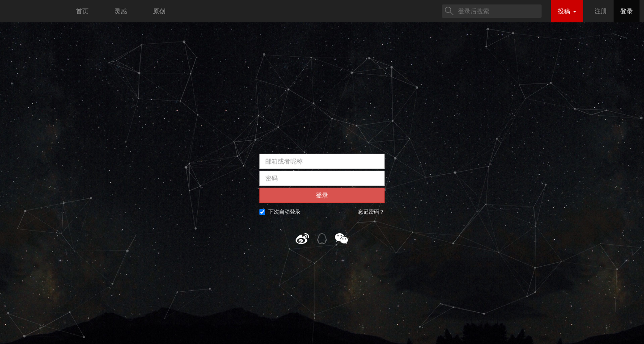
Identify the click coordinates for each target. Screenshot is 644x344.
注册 (601, 11)
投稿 (567, 11)
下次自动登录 (280, 212)
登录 (627, 11)
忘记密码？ (371, 212)
